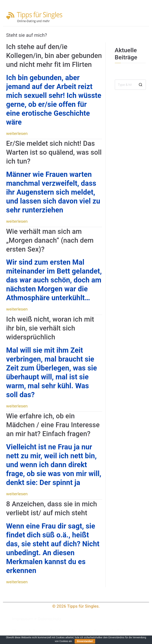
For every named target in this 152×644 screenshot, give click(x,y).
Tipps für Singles (83, 606)
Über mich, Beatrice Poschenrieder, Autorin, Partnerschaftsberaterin (75, 631)
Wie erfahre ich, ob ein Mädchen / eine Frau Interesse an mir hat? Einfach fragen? (53, 425)
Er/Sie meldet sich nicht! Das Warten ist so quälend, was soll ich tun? (54, 152)
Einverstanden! (85, 641)
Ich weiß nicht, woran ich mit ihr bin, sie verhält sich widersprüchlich (50, 328)
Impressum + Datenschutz (37, 619)
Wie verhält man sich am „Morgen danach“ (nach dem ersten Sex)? (50, 240)
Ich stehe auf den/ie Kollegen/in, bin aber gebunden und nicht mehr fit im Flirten (54, 56)
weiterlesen (17, 134)
